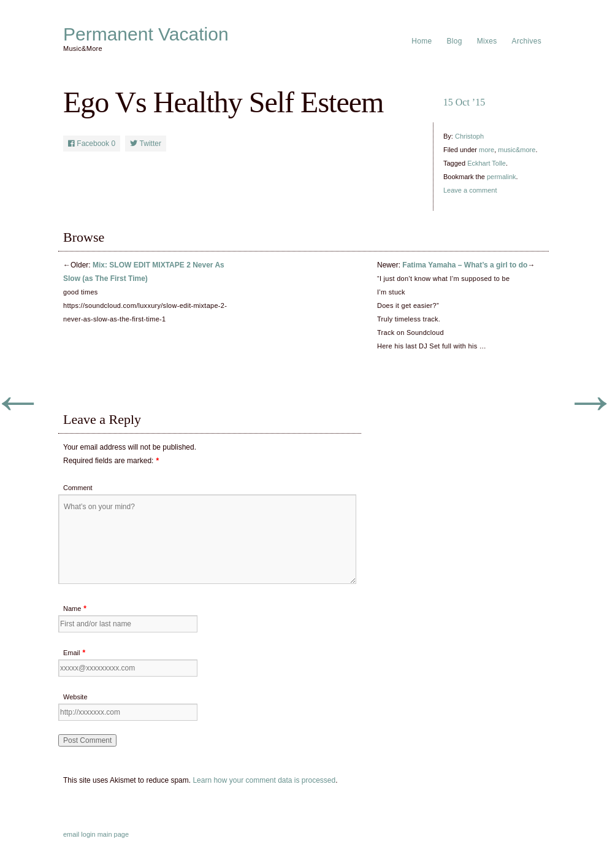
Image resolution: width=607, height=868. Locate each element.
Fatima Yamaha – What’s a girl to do (465, 265)
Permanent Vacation (146, 34)
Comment (78, 488)
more (487, 150)
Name (72, 609)
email (71, 834)
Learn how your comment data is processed (264, 780)
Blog (455, 41)
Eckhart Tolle (487, 163)
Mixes (487, 41)
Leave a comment (470, 190)
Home (422, 41)
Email (72, 653)
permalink (502, 177)
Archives (527, 41)
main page (113, 834)
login (88, 834)
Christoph (469, 136)
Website (75, 697)
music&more (517, 150)
